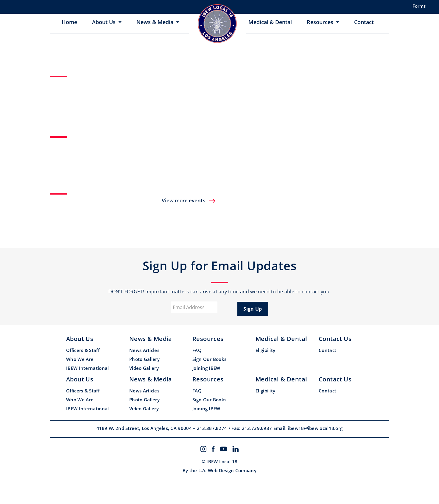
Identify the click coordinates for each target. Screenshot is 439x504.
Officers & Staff (83, 350)
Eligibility (265, 350)
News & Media (155, 22)
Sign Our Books (209, 359)
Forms (419, 6)
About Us (104, 22)
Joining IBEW (206, 368)
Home (69, 22)
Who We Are (80, 359)
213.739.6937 (258, 428)
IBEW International (87, 368)
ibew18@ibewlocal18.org (315, 428)
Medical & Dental (270, 22)
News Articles (144, 350)
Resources (320, 22)
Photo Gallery (144, 359)
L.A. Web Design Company (227, 470)
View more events (189, 200)
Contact (364, 22)
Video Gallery (144, 368)
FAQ (197, 350)
